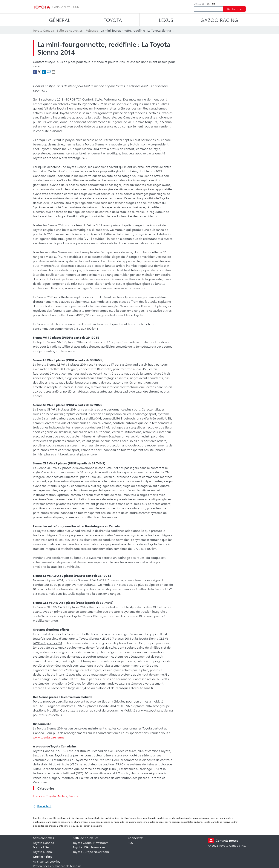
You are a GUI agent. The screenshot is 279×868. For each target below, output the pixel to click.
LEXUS (166, 20)
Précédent (44, 806)
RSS (130, 842)
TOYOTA (113, 20)
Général (60, 20)
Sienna (73, 796)
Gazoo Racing (219, 20)
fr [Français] (213, 4)
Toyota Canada (43, 842)
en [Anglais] (209, 4)
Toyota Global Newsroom (91, 842)
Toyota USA (41, 847)
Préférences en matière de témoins (57, 866)
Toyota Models (57, 796)
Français (39, 796)
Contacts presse (227, 840)
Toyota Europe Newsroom (91, 851)
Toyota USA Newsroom (89, 847)
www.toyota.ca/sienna (49, 737)
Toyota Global (43, 851)
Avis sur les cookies (47, 861)
